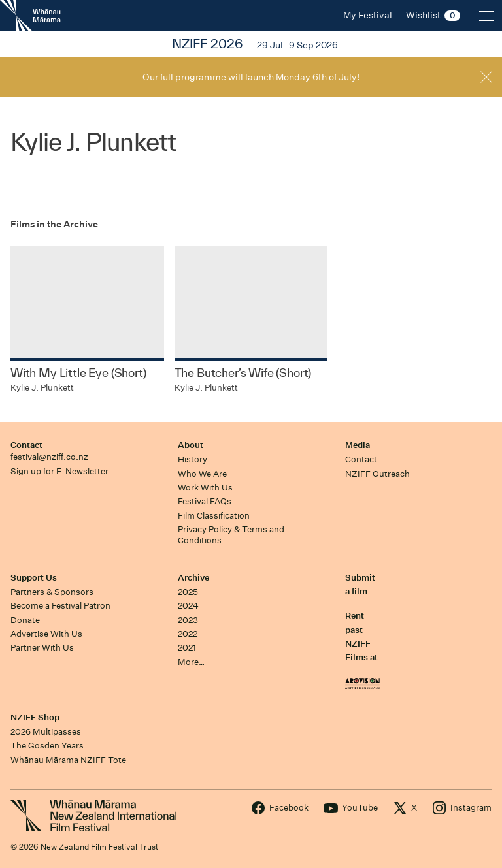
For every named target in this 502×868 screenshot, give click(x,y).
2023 (188, 620)
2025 (188, 592)
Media (358, 445)
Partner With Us (42, 648)
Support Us (34, 578)
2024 (188, 606)
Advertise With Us (46, 634)
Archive (193, 578)
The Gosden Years (47, 746)
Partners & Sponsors (52, 592)
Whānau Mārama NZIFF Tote (68, 760)
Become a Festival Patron (60, 606)
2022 (188, 634)
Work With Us (205, 488)
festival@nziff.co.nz (49, 457)
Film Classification (214, 516)
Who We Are (202, 474)
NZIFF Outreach (377, 474)
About (191, 445)
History (192, 459)
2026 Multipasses (46, 732)
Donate (25, 620)
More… (191, 662)
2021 (187, 648)
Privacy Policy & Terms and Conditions (231, 535)
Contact (26, 445)
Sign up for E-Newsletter (59, 471)
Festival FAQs (205, 501)
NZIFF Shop (35, 717)
